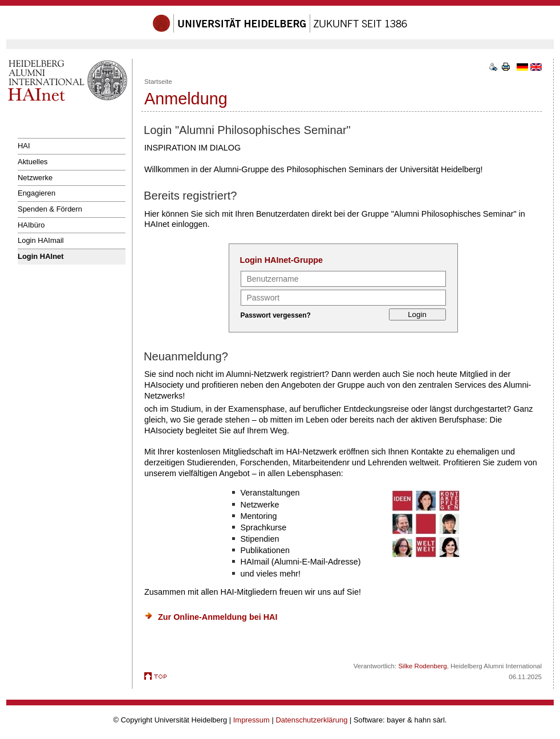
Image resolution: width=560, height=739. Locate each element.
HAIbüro (31, 225)
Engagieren (36, 193)
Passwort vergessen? (276, 315)
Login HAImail (41, 240)
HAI (24, 146)
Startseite (158, 82)
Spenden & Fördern (50, 209)
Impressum (251, 720)
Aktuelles (33, 162)
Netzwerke (35, 178)
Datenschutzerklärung (311, 720)
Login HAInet (41, 256)
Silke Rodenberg (422, 666)
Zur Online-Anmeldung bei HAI (218, 617)
